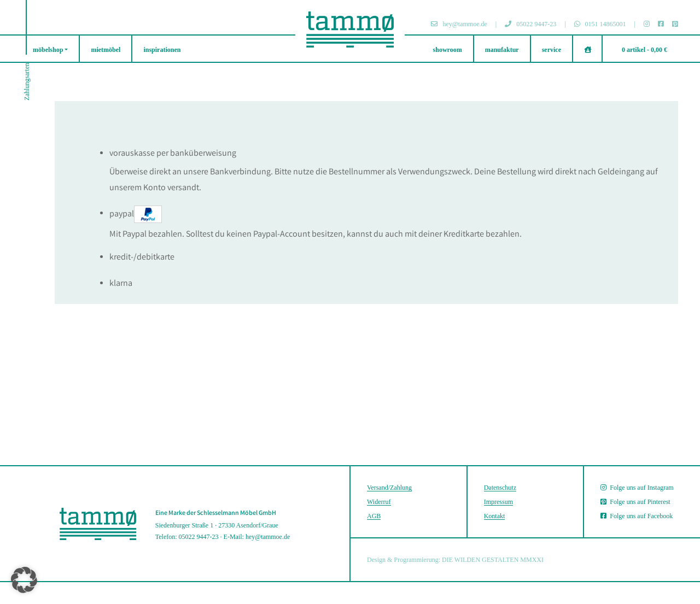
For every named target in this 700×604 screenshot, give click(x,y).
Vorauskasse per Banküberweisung (173, 154)
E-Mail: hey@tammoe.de (257, 537)
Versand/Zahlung (389, 488)
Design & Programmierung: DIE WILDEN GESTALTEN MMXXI (455, 560)
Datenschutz (500, 488)
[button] (24, 580)
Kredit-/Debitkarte (142, 258)
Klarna (121, 284)
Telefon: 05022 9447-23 (187, 537)
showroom (448, 50)
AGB (374, 516)
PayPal (136, 214)
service (552, 50)
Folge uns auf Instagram (637, 488)
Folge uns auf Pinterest (635, 502)
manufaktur (502, 50)
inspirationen (162, 50)
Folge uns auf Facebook (637, 516)
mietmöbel (106, 50)
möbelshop (48, 50)
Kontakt (495, 516)
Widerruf (379, 502)
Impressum (498, 502)
